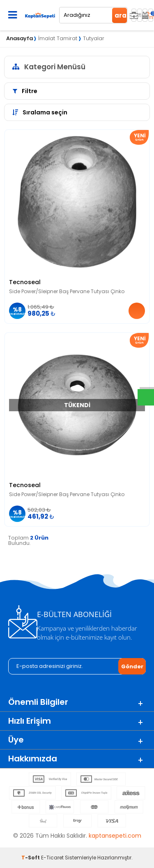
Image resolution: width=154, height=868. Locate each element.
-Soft (31, 858)
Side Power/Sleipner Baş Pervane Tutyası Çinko (67, 291)
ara (121, 15)
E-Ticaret (52, 858)
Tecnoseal (25, 282)
